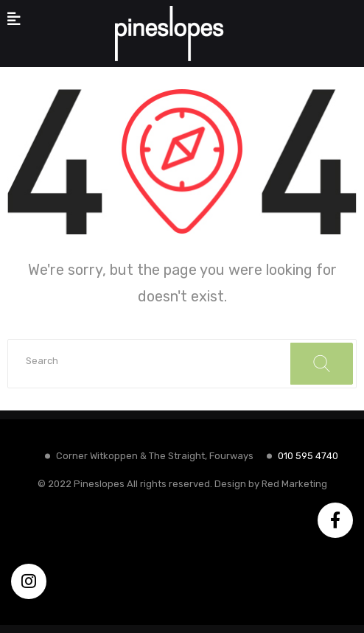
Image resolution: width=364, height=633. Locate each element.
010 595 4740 (308, 456)
